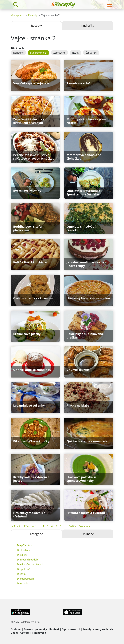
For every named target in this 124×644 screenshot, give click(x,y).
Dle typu (22, 574)
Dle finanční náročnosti (30, 564)
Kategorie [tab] (36, 534)
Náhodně (18, 53)
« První (16, 526)
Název (75, 53)
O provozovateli (71, 629)
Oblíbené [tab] (88, 534)
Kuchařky (88, 26)
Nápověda (40, 633)
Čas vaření (91, 53)
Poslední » (84, 526)
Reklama (16, 629)
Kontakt (54, 629)
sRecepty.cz (17, 15)
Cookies (25, 633)
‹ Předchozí (29, 526)
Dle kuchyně (24, 550)
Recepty (33, 15)
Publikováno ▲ (38, 53)
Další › (72, 526)
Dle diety (22, 555)
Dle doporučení (26, 579)
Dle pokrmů (24, 569)
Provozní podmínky (35, 629)
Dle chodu (23, 583)
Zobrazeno (59, 53)
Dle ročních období (28, 560)
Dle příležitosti (25, 545)
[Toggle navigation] (110, 5)
